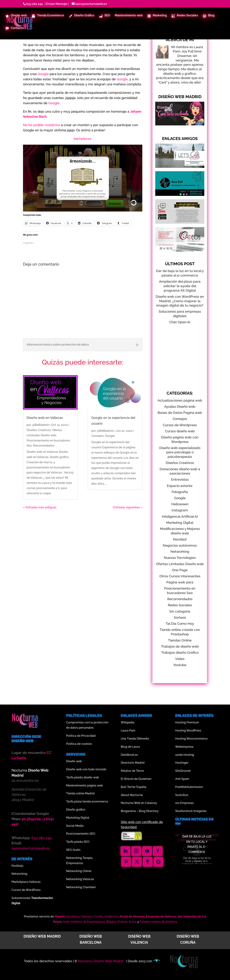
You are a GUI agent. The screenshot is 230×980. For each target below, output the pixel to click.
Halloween (180, 504)
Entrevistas (180, 479)
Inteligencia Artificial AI (180, 516)
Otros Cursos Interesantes (180, 576)
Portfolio (17, 866)
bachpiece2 (83, 139)
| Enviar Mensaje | (56, 4)
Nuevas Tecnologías (180, 558)
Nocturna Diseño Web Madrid (101, 961)
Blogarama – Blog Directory (140, 811)
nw (178, 823)
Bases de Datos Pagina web (180, 413)
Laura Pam (128, 731)
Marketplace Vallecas (26, 882)
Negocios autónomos (180, 545)
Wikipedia (128, 722)
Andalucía (111, 916)
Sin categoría (180, 611)
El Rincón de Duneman (136, 779)
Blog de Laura (130, 747)
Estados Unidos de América (158, 922)
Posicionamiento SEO (81, 834)
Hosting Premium (187, 722)
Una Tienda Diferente (135, 739)
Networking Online (79, 871)
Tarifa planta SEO (78, 842)
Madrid (60, 916)
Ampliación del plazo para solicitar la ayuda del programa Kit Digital (180, 286)
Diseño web (74, 761)
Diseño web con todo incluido (86, 769)
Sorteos (180, 617)
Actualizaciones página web (180, 400)
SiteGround (183, 771)
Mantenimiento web (129, 16)
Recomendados (44, 446)
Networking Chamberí (81, 887)
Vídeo (180, 659)
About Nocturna (132, 795)
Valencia (86, 916)
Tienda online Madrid (80, 793)
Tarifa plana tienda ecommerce (87, 801)
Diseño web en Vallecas (45, 418)
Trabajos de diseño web (180, 646)
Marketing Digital (180, 523)
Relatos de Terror (132, 771)
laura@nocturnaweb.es (31, 848)
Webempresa (184, 747)
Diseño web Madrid (42, 936)
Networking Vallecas (80, 879)
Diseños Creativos (39, 430)
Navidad (180, 539)
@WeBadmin (41, 425)
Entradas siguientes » (128, 507)
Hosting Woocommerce (191, 739)
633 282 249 (34, 4)
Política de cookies (79, 744)
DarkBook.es (129, 755)
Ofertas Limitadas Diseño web (180, 564)
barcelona (73, 916)
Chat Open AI (180, 322)
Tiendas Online (180, 640)
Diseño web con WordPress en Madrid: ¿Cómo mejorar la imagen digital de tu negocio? (180, 301)
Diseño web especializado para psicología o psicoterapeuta (180, 452)
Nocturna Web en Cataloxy (139, 803)
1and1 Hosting (185, 755)
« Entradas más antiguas (40, 507)
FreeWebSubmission (189, 787)
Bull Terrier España (134, 787)
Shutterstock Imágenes (191, 811)
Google (43, 74)
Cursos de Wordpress (180, 425)
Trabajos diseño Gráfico (180, 652)
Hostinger (182, 763)
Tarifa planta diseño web (83, 777)
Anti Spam (182, 779)
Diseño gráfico (76, 810)
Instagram (180, 510)
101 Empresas (184, 803)
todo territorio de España (80, 922)
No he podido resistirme (42, 125)
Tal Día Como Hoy (180, 624)
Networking (180, 551)
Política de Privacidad (81, 736)
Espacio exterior (180, 486)
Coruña (98, 916)
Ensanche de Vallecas (161, 916)
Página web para (180, 582)
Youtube (180, 665)
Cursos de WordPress (26, 890)
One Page (180, 570)
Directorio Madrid (133, 763)
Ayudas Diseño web (180, 406)
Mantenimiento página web (84, 785)
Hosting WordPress (188, 731)
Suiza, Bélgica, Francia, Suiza (117, 922)
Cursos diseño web (180, 431)
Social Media (75, 826)
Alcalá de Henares (132, 916)
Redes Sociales (180, 605)
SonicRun (182, 795)
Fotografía (180, 492)
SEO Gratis (73, 850)
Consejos (97, 436)
